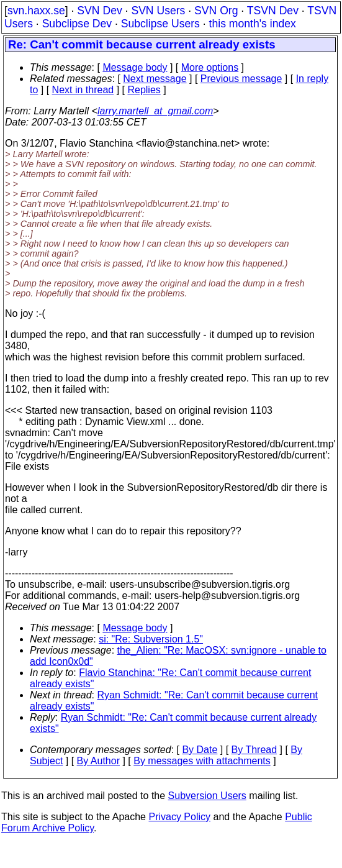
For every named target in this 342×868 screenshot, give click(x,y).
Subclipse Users (160, 24)
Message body (135, 67)
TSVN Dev (273, 11)
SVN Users (158, 11)
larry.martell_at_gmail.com (155, 111)
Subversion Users (207, 796)
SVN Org (216, 11)
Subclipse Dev (77, 24)
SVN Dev (99, 11)
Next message (155, 79)
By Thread (254, 750)
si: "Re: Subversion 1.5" (151, 639)
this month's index (253, 24)
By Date (200, 750)
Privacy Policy (179, 817)
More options (210, 67)
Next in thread (83, 90)
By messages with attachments (202, 761)
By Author (98, 761)
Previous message (241, 79)
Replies (144, 90)
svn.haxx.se (36, 11)
